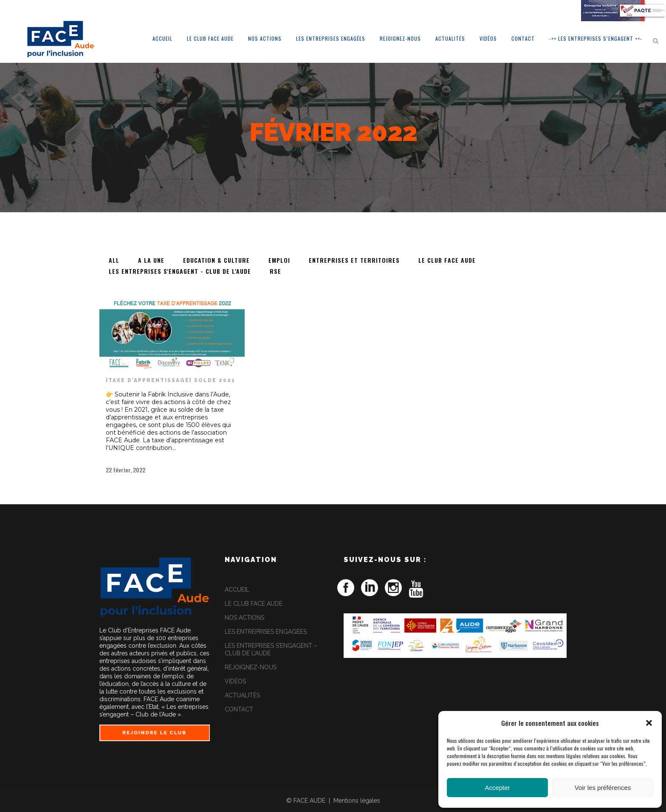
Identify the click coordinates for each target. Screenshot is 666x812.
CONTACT (239, 709)
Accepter (497, 788)
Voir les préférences (603, 788)
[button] (649, 723)
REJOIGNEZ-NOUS (251, 667)
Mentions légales (357, 801)
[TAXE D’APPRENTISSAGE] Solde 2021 (171, 380)
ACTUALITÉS (242, 695)
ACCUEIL (237, 590)
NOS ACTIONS (244, 618)
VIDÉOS (235, 681)
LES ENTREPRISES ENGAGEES (266, 632)
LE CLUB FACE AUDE (254, 604)
